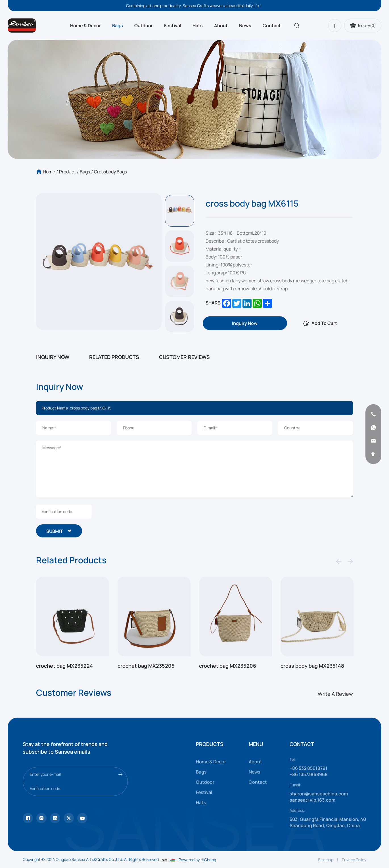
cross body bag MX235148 (312, 666)
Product (67, 172)
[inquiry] (245, 323)
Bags (118, 26)
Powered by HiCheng (197, 860)
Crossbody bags (110, 172)
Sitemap (326, 860)
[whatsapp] (373, 427)
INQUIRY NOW (53, 357)
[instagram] (41, 818)
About (221, 26)
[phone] (373, 414)
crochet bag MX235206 (228, 666)
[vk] (82, 818)
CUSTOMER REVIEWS (184, 357)
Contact (272, 26)
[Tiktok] (28, 818)
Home (49, 172)
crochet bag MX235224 (64, 666)
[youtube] (69, 818)
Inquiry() (363, 26)
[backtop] (373, 454)
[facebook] (55, 818)
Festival (173, 26)
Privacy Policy (354, 860)
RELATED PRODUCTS (114, 357)
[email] (373, 441)
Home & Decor (85, 26)
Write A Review (335, 694)
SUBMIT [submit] (59, 531)
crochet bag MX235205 (146, 666)
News (245, 26)
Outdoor (144, 26)
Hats (198, 26)
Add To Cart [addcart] (319, 323)
